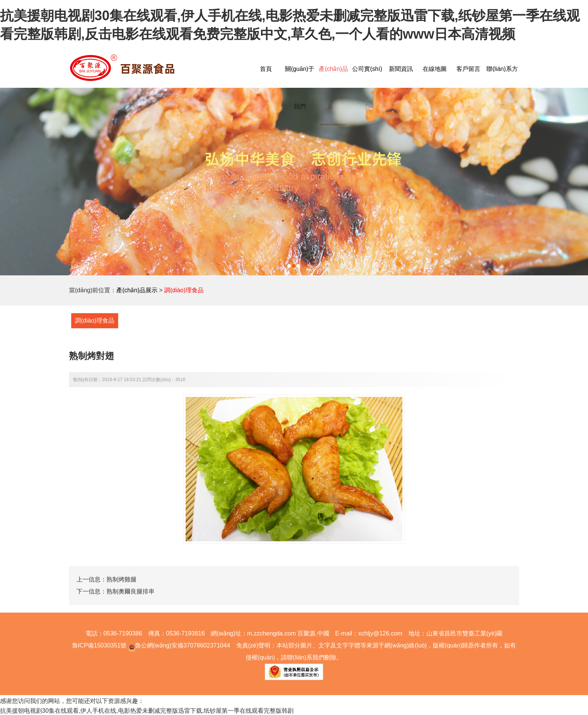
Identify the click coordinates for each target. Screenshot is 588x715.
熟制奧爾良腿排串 (130, 591)
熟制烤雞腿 (121, 579)
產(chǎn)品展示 (137, 290)
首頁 (266, 69)
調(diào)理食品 (184, 290)
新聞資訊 (401, 69)
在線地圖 (435, 69)
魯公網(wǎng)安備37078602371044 (178, 645)
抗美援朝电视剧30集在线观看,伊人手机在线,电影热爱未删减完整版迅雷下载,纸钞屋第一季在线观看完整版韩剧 (147, 711)
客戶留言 (468, 69)
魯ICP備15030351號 (99, 645)
